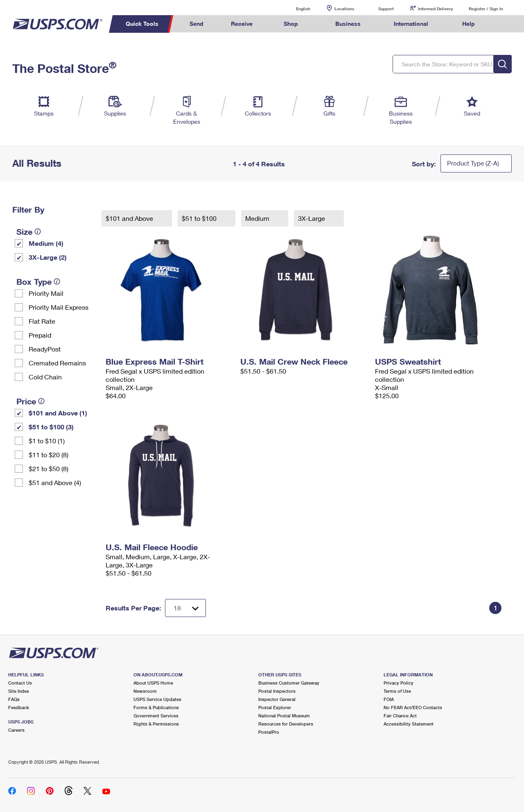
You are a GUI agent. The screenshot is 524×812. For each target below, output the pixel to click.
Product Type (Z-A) (473, 163)
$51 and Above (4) (55, 482)
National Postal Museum (284, 716)
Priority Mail (46, 293)
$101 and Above (130, 218)
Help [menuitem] (469, 24)
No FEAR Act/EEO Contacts (413, 707)
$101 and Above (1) (58, 413)
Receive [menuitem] (242, 24)
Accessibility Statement (409, 724)
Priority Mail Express (59, 307)
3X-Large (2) (48, 257)
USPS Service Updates (157, 699)
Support (386, 9)
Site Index (19, 691)
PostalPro (269, 732)
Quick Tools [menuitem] (142, 24)
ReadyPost (45, 349)
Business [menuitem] (348, 24)
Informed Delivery (435, 9)
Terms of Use (397, 691)
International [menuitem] (411, 24)
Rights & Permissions (156, 724)
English (295, 8)
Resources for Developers (286, 724)
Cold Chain (45, 377)
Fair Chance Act (400, 716)
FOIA (389, 699)
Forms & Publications (156, 707)
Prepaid (40, 335)
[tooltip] (38, 231)
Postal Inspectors (277, 691)
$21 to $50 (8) (49, 468)
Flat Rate (42, 321)
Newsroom (145, 691)
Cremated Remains (57, 363)
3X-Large (312, 218)
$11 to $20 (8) (49, 455)
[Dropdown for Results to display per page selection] (185, 608)
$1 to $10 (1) (47, 441)
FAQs (14, 699)
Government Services (156, 716)
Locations (344, 9)
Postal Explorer (275, 707)
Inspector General (277, 699)
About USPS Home (153, 683)
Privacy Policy (399, 683)
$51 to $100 (200, 218)
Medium (258, 218)
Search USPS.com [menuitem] (504, 24)
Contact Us (20, 683)
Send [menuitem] (196, 24)
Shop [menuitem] (291, 24)
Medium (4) (46, 243)
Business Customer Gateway (289, 683)
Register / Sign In (486, 9)
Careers (16, 730)
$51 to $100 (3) (51, 427)
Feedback (19, 707)
